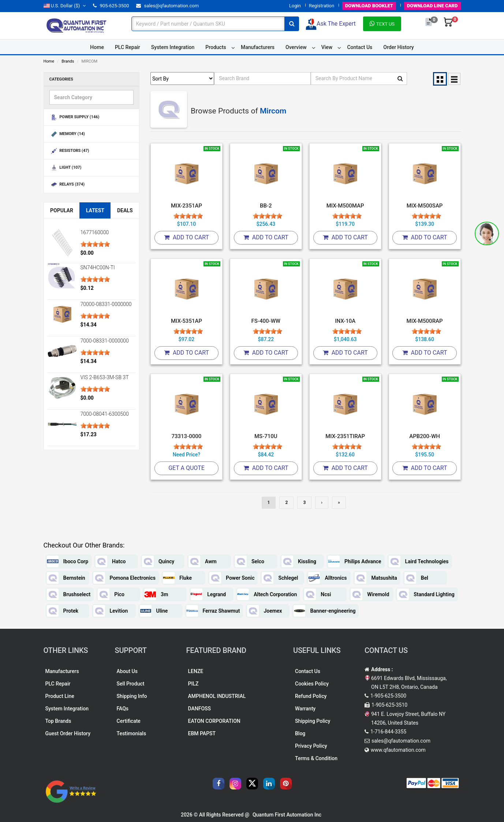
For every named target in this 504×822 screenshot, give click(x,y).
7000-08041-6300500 (105, 414)
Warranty (305, 709)
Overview (296, 47)
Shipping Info (132, 696)
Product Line (60, 696)
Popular (62, 210)
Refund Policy (311, 696)
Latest (95, 210)
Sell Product (131, 684)
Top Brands (58, 721)
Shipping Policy (313, 721)
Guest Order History (68, 733)
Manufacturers (258, 47)
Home (97, 47)
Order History (398, 47)
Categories (61, 79)
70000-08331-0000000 (106, 304)
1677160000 (95, 232)
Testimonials (132, 733)
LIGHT (66, 168)
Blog (300, 733)
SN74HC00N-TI (98, 268)
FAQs (123, 709)
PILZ (193, 684)
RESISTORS (69, 151)
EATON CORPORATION (214, 721)
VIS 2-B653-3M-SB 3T (105, 377)
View (327, 47)
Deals (125, 210)
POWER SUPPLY (74, 117)
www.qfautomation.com (398, 750)
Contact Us (360, 47)
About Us (127, 671)
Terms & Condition (316, 758)
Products (216, 47)
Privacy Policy (311, 746)
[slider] (95, 244)
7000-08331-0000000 (105, 341)
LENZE (196, 671)
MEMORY (67, 134)
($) (65, 6)
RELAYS (67, 185)
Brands (68, 61)
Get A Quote (186, 468)
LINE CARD (432, 6)
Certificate (129, 721)
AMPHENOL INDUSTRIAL (217, 696)
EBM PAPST (202, 733)
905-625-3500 (111, 6)
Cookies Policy (312, 684)
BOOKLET (369, 6)
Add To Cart (186, 237)
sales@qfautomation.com (167, 6)
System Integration (173, 47)
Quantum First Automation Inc (287, 815)
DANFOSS (200, 709)
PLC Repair (128, 47)
